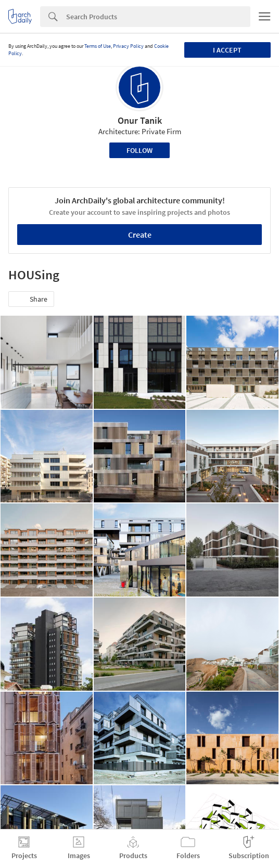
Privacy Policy (128, 46)
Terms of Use (98, 46)
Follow (139, 150)
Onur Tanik (140, 120)
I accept (227, 50)
